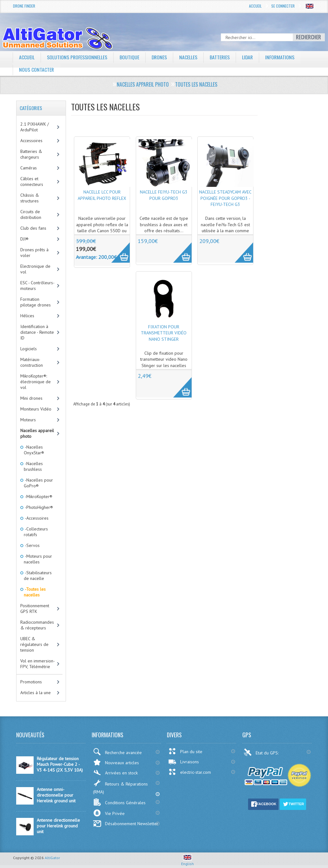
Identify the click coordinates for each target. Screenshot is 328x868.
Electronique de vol (35, 269)
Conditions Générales (119, 802)
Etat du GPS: (262, 752)
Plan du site (185, 751)
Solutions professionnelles (77, 57)
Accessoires (31, 141)
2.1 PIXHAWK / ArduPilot (35, 127)
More (117, 249)
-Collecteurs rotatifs (36, 532)
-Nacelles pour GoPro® (38, 483)
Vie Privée (109, 813)
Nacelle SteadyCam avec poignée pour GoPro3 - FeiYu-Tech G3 (225, 198)
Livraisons (184, 762)
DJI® (24, 239)
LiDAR (249, 57)
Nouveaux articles (116, 762)
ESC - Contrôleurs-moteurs (37, 286)
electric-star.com (190, 772)
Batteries (221, 57)
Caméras (29, 168)
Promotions (31, 682)
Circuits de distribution (31, 214)
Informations (282, 57)
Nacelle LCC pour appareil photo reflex (102, 195)
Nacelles (189, 57)
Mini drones (31, 398)
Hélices (27, 316)
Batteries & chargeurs (31, 154)
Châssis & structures (30, 198)
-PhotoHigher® (38, 507)
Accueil (255, 6)
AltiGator (52, 858)
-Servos (32, 545)
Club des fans (33, 228)
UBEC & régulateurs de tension (34, 644)
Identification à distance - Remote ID (37, 332)
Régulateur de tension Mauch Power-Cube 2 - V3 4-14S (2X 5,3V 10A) (60, 764)
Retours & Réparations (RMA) (120, 787)
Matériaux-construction (32, 362)
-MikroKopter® (38, 496)
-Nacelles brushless (33, 466)
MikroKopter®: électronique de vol (36, 382)
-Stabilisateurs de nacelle (38, 575)
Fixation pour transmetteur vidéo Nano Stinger (164, 333)
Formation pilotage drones (36, 302)
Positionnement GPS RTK (35, 608)
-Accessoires (36, 518)
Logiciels (29, 349)
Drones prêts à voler (34, 253)
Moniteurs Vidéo (36, 409)
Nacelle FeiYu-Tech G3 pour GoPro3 (164, 195)
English (187, 861)
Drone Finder (24, 6)
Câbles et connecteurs (32, 181)
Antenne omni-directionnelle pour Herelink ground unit (56, 795)
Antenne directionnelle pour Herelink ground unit (58, 826)
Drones (160, 57)
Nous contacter (37, 69)
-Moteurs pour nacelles (38, 559)
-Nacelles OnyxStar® (34, 450)
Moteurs (28, 420)
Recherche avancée (117, 752)
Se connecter (283, 6)
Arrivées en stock (115, 773)
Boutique (130, 57)
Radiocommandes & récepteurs (37, 625)
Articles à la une (36, 693)
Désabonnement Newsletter (126, 824)
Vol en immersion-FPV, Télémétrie (38, 664)
